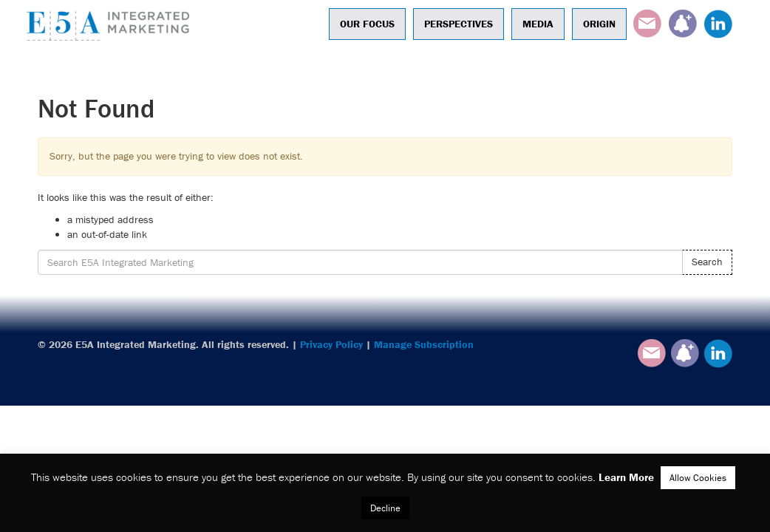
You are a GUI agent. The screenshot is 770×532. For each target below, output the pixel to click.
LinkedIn (718, 24)
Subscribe (683, 24)
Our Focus (367, 24)
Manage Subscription (424, 344)
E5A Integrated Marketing (112, 26)
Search (707, 262)
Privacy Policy (331, 344)
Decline (385, 508)
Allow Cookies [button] (698, 478)
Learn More (626, 477)
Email (647, 24)
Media (538, 24)
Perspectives (459, 24)
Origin (599, 24)
